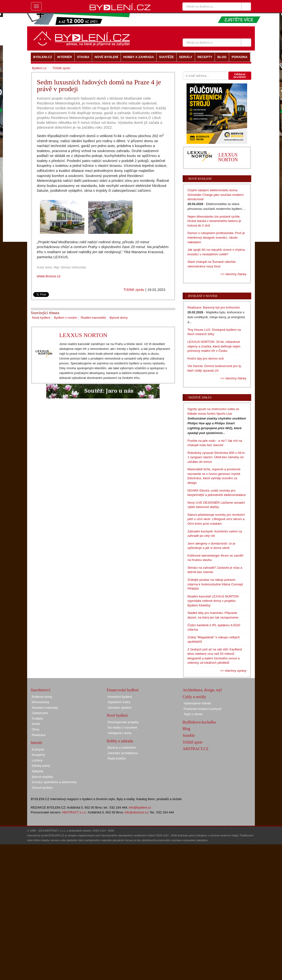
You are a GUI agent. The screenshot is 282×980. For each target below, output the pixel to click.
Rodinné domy (42, 697)
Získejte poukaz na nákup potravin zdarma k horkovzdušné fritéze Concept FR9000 (215, 584)
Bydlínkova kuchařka (199, 722)
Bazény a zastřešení (122, 748)
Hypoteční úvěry (119, 702)
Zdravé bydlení (42, 788)
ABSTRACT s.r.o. (74, 812)
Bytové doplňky (42, 777)
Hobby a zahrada (120, 741)
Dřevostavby (40, 702)
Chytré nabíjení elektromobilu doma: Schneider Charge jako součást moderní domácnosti (216, 195)
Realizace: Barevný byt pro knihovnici (214, 307)
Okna (35, 729)
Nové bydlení (41, 318)
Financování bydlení (122, 690)
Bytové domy (119, 318)
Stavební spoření (119, 708)
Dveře (36, 724)
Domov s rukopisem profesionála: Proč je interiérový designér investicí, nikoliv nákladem (216, 237)
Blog (186, 729)
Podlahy (37, 718)
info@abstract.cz (136, 812)
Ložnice (37, 760)
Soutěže (189, 735)
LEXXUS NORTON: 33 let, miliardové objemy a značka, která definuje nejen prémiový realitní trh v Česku (214, 346)
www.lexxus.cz (49, 276)
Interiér (36, 743)
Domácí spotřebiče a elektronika (54, 782)
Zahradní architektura (123, 753)
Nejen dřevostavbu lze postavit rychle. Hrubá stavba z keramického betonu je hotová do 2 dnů (214, 221)
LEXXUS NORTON (83, 335)
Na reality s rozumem (122, 727)
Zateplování (40, 713)
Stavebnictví (40, 690)
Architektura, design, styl (202, 690)
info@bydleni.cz (140, 807)
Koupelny (38, 755)
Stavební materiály (45, 708)
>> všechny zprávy (233, 671)
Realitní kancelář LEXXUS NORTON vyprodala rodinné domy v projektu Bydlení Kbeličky (213, 601)
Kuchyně (38, 749)
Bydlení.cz (39, 68)
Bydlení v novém (66, 318)
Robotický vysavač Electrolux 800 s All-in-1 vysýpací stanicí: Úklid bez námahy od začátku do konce (217, 457)
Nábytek (38, 771)
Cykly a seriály (194, 697)
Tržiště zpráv (134, 290)
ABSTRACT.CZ (196, 749)
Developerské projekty (123, 722)
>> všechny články (233, 274)
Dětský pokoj (41, 766)
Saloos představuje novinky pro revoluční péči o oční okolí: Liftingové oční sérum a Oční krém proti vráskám (216, 519)
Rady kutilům (117, 758)
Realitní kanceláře (93, 318)
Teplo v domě (193, 714)
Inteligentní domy (120, 733)
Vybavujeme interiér (197, 703)
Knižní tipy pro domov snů (206, 358)
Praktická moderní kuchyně (203, 709)
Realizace (39, 735)
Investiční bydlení (120, 697)
